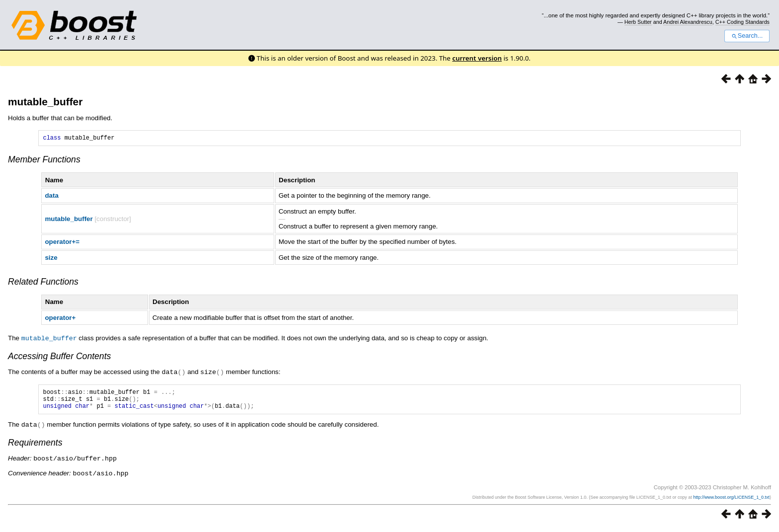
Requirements (35, 447)
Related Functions (43, 283)
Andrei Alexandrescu (688, 22)
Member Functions (44, 161)
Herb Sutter (638, 22)
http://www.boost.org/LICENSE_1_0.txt (731, 501)
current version (477, 58)
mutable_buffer (45, 102)
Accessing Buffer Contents (59, 357)
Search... (747, 36)
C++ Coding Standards (742, 22)
